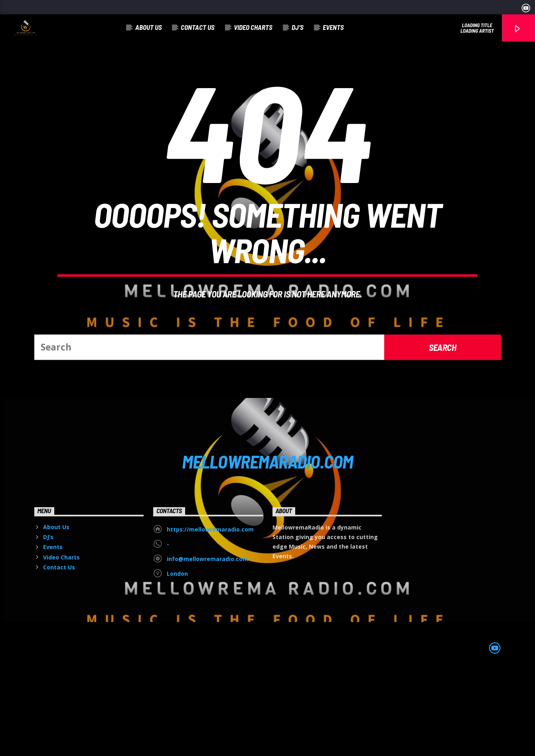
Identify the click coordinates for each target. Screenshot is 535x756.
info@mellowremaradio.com (207, 642)
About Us (149, 27)
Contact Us (198, 27)
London (177, 657)
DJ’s (298, 27)
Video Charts (253, 27)
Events (333, 27)
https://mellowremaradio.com (210, 612)
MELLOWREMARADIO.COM (267, 544)
